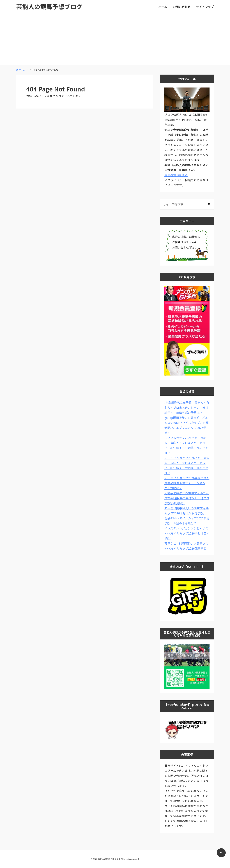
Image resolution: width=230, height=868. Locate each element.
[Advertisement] (115, 40)
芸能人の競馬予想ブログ (49, 7)
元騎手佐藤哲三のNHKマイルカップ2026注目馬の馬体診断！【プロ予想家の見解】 (187, 498)
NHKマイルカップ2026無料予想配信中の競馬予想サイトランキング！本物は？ (187, 483)
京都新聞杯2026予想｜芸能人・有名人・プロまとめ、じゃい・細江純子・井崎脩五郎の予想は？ (187, 407)
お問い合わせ (182, 7)
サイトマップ (205, 7)
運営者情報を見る (176, 175)
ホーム (163, 7)
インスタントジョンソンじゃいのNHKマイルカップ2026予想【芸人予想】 (187, 533)
